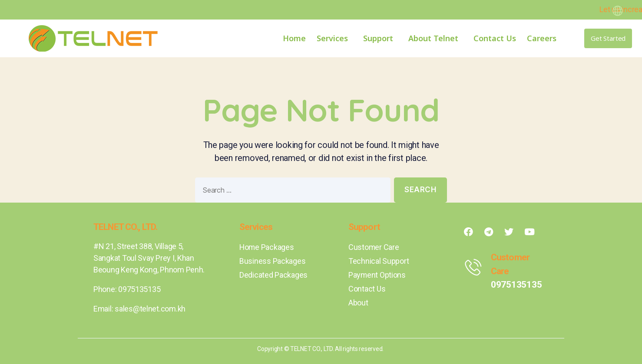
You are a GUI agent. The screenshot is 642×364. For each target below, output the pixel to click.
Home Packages (267, 247)
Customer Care (374, 247)
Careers (542, 38)
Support (380, 38)
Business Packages (272, 261)
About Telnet (435, 38)
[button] (608, 38)
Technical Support (379, 261)
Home (294, 38)
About (358, 303)
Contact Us (495, 38)
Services (334, 38)
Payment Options (377, 275)
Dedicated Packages (273, 275)
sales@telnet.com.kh (150, 309)
